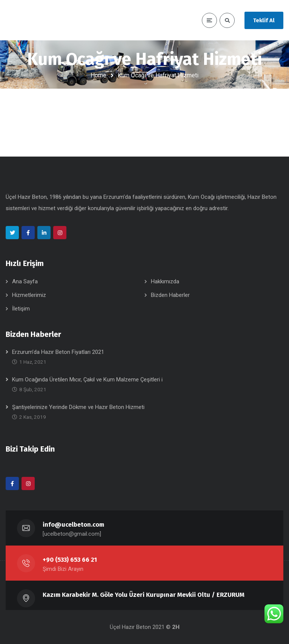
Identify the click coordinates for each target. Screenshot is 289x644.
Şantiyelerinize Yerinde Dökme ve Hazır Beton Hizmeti (78, 407)
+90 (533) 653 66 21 (70, 560)
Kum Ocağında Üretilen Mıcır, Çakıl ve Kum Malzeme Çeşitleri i (87, 380)
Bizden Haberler (170, 295)
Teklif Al (264, 20)
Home (98, 75)
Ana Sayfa (25, 281)
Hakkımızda (165, 281)
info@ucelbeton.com (73, 525)
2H (176, 627)
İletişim (21, 309)
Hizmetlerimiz (29, 295)
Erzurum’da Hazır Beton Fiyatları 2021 (58, 352)
